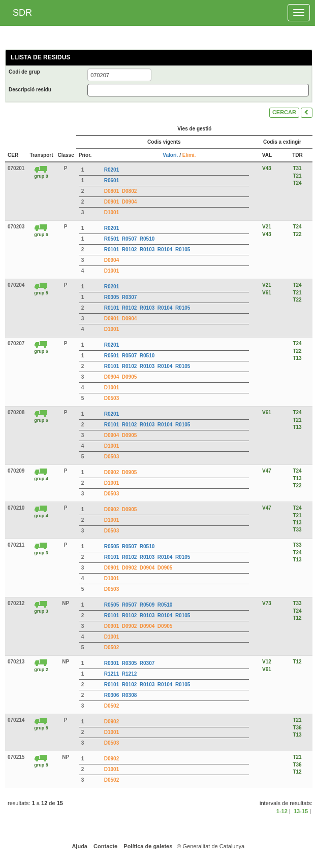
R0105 (183, 249)
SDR (22, 13)
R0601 (112, 180)
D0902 (112, 472)
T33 (297, 530)
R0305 (112, 297)
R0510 (147, 239)
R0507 (129, 239)
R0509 (147, 605)
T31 (297, 168)
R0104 (165, 249)
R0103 (147, 249)
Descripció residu (30, 90)
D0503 (112, 398)
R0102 (129, 249)
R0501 (112, 239)
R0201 (112, 170)
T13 (297, 358)
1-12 (282, 811)
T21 (297, 176)
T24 (297, 183)
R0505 (112, 546)
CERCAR (284, 112)
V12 (267, 662)
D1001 (112, 212)
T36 (297, 728)
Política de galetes (147, 846)
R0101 (112, 249)
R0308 (129, 695)
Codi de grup (24, 72)
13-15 (301, 811)
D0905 (129, 377)
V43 (267, 168)
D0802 (129, 191)
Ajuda (79, 846)
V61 (267, 293)
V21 (267, 227)
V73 (267, 603)
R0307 (129, 297)
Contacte (105, 846)
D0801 (112, 191)
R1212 (129, 674)
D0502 (112, 647)
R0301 (112, 663)
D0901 (112, 202)
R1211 (112, 674)
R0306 (112, 695)
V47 (267, 471)
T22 (297, 234)
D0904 (129, 202)
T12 (297, 618)
